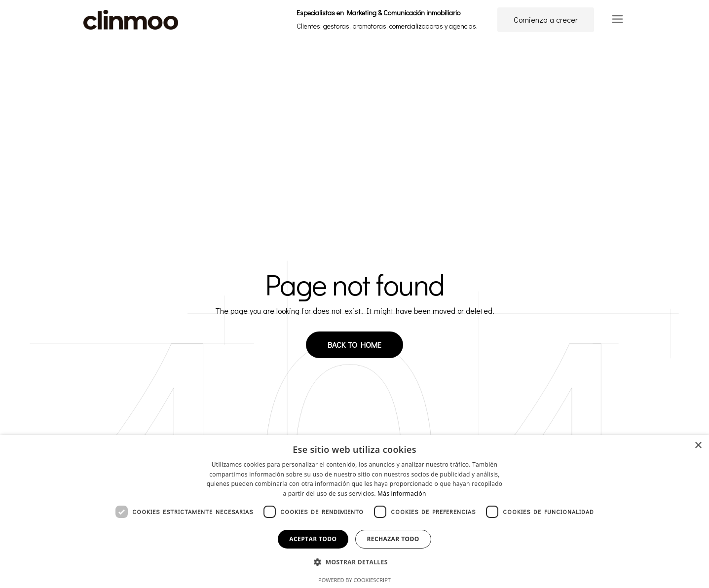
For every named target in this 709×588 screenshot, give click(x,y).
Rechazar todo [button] (393, 539)
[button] (354, 563)
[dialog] (354, 512)
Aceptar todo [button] (313, 539)
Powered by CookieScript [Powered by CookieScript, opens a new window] (354, 580)
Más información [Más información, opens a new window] (402, 494)
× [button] (698, 446)
